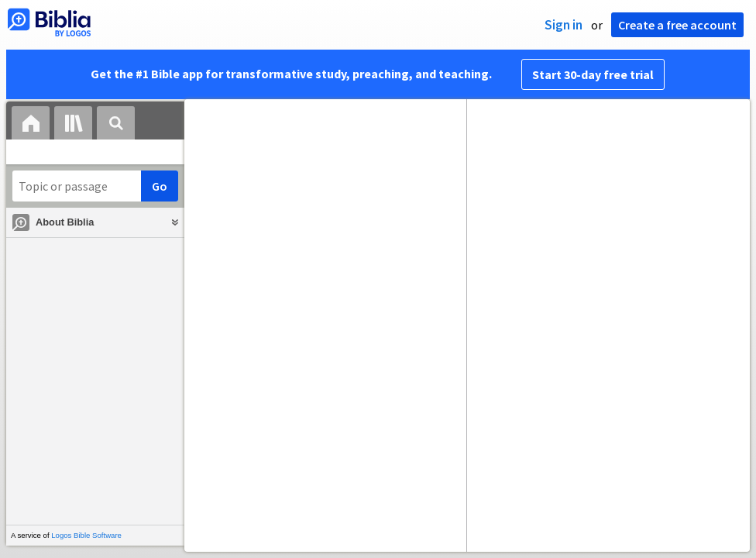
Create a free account (677, 25)
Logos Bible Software (86, 535)
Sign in (564, 25)
